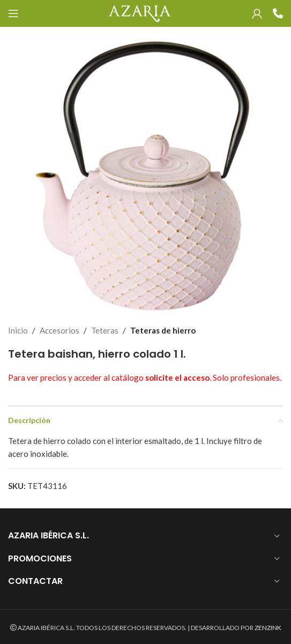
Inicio (18, 330)
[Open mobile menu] (13, 13)
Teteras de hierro (163, 330)
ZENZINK (268, 628)
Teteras (105, 330)
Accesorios (59, 330)
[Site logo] (140, 12)
